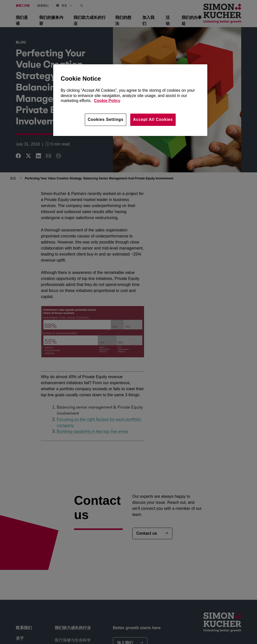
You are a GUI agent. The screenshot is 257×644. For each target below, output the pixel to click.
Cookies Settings (106, 119)
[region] (130, 100)
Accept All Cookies (153, 119)
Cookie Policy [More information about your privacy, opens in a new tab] (107, 101)
